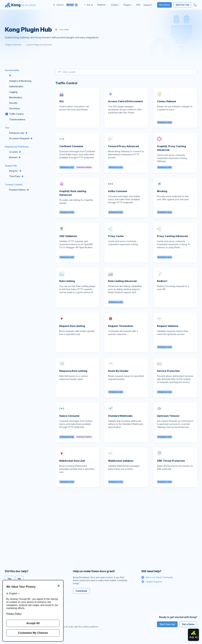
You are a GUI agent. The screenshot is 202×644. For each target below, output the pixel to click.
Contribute (81, 591)
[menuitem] (103, 5)
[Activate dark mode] (195, 5)
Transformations (15, 119)
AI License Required (19, 138)
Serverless (13, 108)
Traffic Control (15, 114)
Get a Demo (164, 5)
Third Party (14, 176)
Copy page (62, 29)
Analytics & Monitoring (18, 81)
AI (8, 75)
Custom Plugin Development (39, 45)
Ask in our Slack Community (157, 577)
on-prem (13, 152)
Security (11, 103)
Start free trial (167, 624)
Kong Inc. (13, 171)
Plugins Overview (13, 45)
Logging (11, 92)
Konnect (13, 157)
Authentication (14, 86)
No (19, 579)
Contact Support (152, 582)
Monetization (14, 97)
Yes (9, 579)
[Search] (65, 5)
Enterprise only (16, 133)
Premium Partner (17, 190)
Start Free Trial (182, 5)
